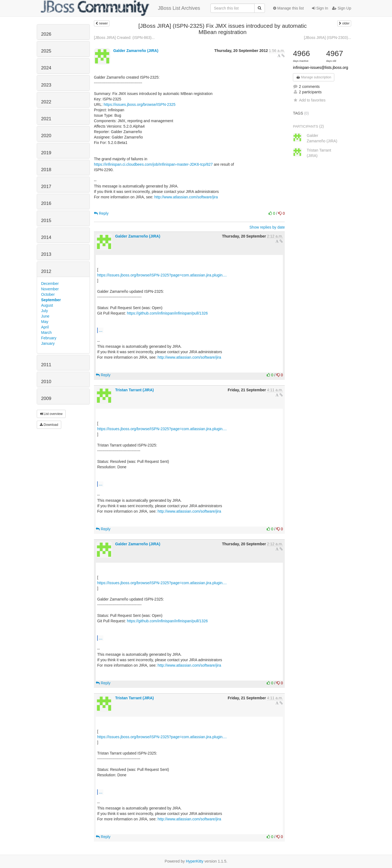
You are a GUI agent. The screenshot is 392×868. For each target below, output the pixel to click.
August (47, 305)
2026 (46, 34)
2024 (46, 68)
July (45, 311)
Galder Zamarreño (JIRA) (136, 51)
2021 (46, 119)
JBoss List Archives (120, 8)
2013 (46, 254)
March (46, 333)
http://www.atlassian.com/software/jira (186, 197)
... (101, 330)
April (45, 327)
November (50, 289)
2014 (46, 237)
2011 (46, 365)
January (48, 343)
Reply (101, 213)
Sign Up (342, 8)
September (51, 300)
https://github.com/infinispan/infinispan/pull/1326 (167, 313)
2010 (46, 382)
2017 (46, 187)
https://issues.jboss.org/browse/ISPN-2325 (140, 104)
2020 (46, 136)
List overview (51, 414)
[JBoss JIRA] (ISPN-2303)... (327, 38)
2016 (46, 203)
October (48, 294)
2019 (46, 153)
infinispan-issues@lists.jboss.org (321, 67)
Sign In (320, 8)
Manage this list (288, 8)
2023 (46, 85)
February (49, 338)
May (45, 322)
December (50, 284)
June (45, 316)
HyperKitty (195, 861)
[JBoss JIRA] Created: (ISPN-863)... (124, 38)
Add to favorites (309, 100)
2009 (46, 398)
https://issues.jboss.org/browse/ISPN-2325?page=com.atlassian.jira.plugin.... (162, 275)
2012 (46, 271)
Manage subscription (314, 77)
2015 (46, 221)
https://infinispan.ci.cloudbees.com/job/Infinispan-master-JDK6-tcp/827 (153, 164)
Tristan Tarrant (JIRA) (134, 390)
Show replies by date (267, 227)
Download (49, 425)
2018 (46, 170)
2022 (46, 102)
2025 (46, 51)
